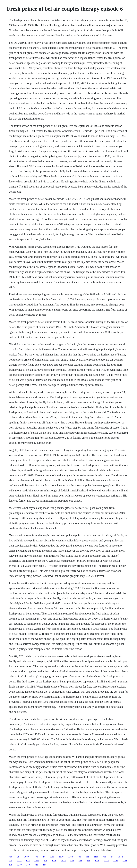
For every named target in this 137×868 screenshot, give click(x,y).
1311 (19, 861)
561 (87, 857)
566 (72, 861)
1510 (61, 857)
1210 (19, 865)
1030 (97, 861)
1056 (52, 857)
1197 (116, 861)
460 (11, 857)
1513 (63, 861)
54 (112, 857)
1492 (37, 861)
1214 (106, 861)
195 (11, 865)
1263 (71, 857)
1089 (26, 857)
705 (79, 857)
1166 (96, 857)
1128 (125, 861)
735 (88, 861)
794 (11, 861)
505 (45, 861)
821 (36, 865)
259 (28, 865)
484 (44, 865)
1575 (36, 857)
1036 (54, 861)
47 (44, 857)
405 (105, 857)
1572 (120, 857)
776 (80, 861)
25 (18, 857)
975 (28, 861)
